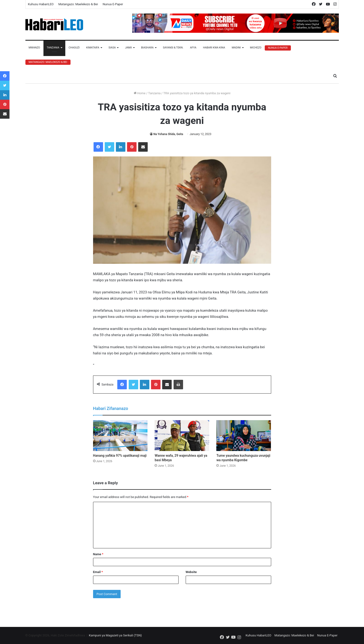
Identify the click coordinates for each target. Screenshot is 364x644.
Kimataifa (93, 48)
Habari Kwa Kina (214, 48)
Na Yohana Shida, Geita (168, 134)
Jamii (128, 48)
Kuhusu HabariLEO (41, 4)
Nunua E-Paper (113, 4)
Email (98, 572)
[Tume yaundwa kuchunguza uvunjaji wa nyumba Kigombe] (244, 436)
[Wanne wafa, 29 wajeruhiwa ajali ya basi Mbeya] (182, 436)
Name (98, 554)
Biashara (147, 48)
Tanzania (53, 48)
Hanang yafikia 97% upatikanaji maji (120, 456)
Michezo (256, 48)
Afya (193, 48)
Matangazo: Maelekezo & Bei (78, 4)
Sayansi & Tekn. (173, 48)
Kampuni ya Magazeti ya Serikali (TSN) (115, 635)
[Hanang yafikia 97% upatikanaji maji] (120, 436)
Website (191, 572)
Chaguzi (74, 48)
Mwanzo (34, 48)
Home (140, 93)
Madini (236, 48)
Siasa (112, 48)
